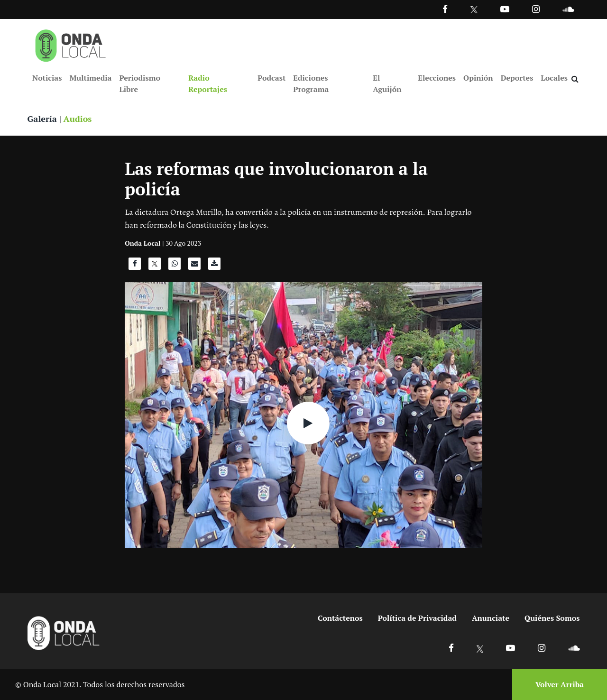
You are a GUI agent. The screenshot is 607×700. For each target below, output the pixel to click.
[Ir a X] (480, 648)
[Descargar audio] (214, 266)
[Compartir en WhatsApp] (175, 266)
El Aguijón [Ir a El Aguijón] (387, 83)
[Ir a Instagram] (536, 9)
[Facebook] (445, 9)
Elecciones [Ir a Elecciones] (437, 78)
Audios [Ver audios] (78, 119)
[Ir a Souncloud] (568, 9)
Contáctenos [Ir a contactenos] (340, 618)
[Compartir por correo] (194, 266)
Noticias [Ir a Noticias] (47, 78)
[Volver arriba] (557, 685)
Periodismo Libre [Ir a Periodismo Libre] (139, 83)
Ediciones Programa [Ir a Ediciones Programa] (311, 83)
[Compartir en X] (155, 266)
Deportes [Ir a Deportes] (517, 78)
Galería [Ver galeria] (42, 119)
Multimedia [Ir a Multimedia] (90, 78)
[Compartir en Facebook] (135, 266)
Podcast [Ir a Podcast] (271, 78)
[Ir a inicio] (71, 44)
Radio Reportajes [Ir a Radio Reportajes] (208, 83)
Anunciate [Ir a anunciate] (491, 618)
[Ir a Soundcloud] (574, 648)
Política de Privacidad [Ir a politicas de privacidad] (417, 618)
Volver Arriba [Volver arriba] (560, 684)
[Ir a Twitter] (474, 10)
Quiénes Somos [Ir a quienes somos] (552, 618)
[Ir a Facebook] (451, 648)
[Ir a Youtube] (505, 9)
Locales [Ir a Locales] (554, 78)
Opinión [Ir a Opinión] (478, 78)
